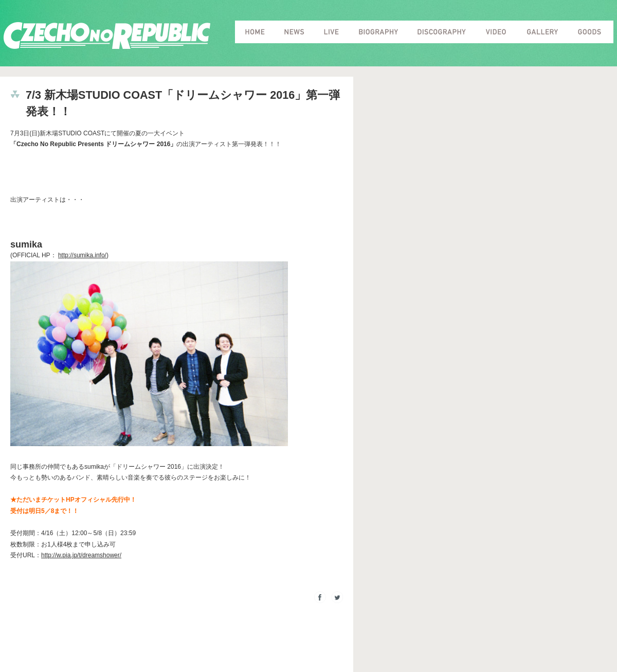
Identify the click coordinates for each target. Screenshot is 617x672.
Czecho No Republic (107, 36)
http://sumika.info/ (82, 255)
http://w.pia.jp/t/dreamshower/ (81, 555)
